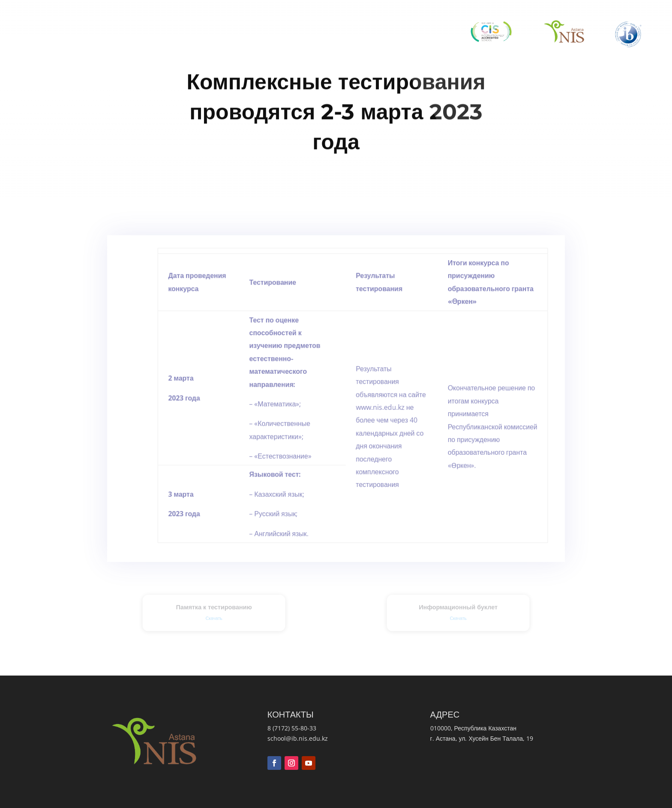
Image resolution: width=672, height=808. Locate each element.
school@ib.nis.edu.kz (298, 738)
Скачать (214, 617)
